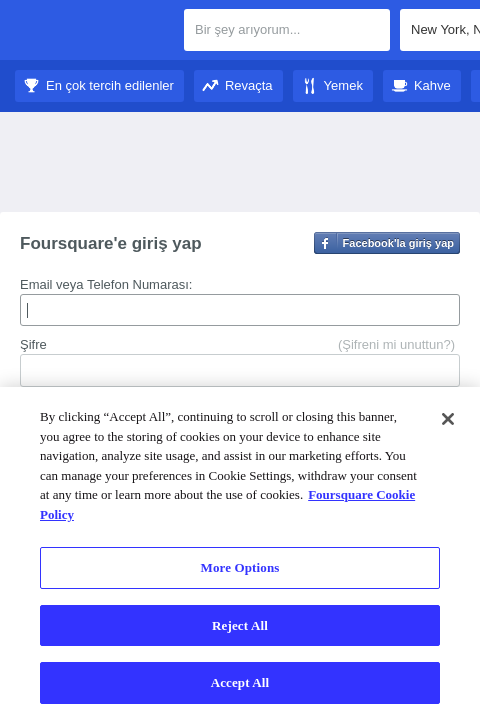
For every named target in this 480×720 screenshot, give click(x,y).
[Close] (448, 419)
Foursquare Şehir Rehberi (92, 32)
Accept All (240, 682)
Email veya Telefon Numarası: (106, 284)
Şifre (33, 344)
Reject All (240, 625)
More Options (240, 567)
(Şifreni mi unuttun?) (396, 344)
